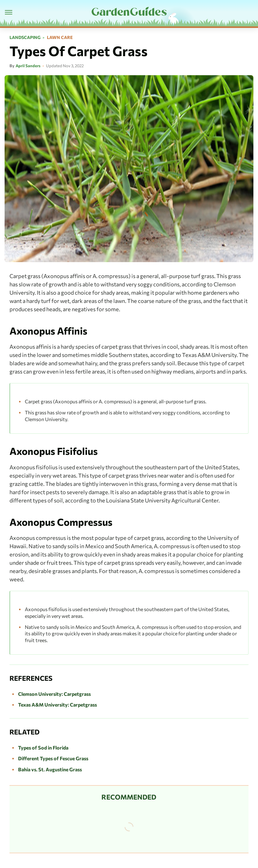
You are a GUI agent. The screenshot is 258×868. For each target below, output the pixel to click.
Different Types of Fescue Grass (53, 758)
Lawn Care (60, 37)
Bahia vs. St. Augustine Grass (50, 769)
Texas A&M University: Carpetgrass (57, 705)
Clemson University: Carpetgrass (54, 694)
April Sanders (28, 66)
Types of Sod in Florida (43, 748)
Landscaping (25, 37)
